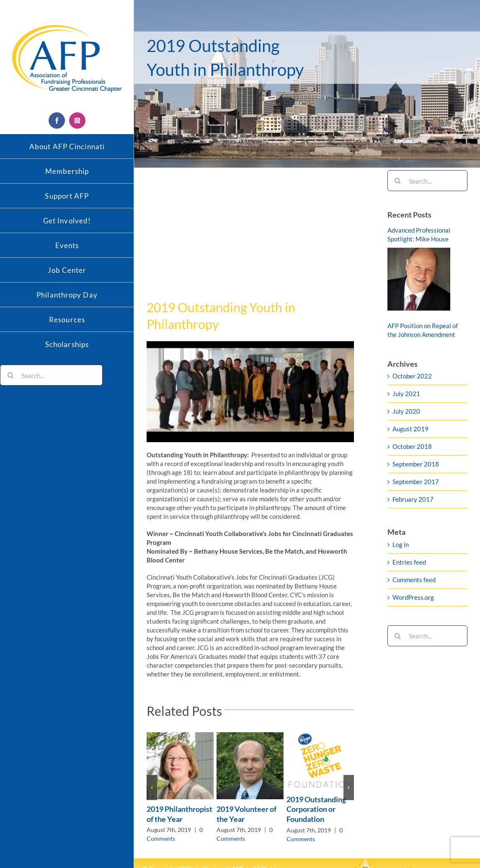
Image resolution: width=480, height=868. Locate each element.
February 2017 (413, 499)
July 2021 (406, 394)
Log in (401, 544)
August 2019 (410, 429)
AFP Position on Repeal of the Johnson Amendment (423, 330)
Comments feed (414, 580)
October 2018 (412, 446)
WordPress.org (413, 597)
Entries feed (409, 562)
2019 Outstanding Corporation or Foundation (316, 809)
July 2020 (406, 411)
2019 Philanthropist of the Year (179, 814)
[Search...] (51, 375)
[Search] (10, 375)
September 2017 (416, 482)
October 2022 (412, 376)
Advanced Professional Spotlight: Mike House (419, 234)
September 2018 (416, 464)
